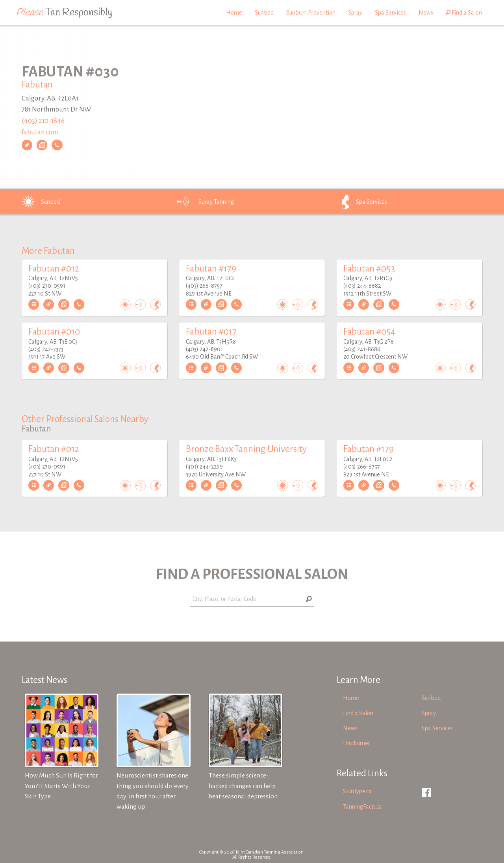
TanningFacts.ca (362, 807)
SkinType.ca (357, 791)
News (426, 13)
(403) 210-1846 (43, 121)
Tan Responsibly (64, 13)
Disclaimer (357, 743)
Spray (355, 13)
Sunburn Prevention (311, 13)
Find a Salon (464, 13)
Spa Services (390, 13)
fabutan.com (40, 132)
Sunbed (264, 13)
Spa (360, 202)
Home (234, 13)
